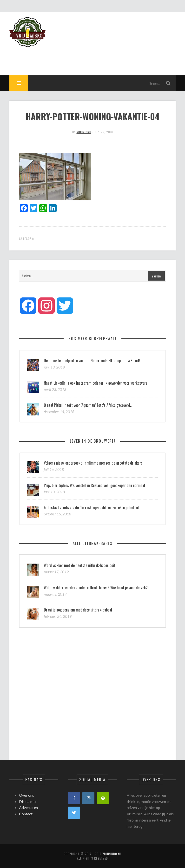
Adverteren (28, 807)
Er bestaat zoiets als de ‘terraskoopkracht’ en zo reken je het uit (92, 507)
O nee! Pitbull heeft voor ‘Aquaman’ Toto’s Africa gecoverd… (88, 405)
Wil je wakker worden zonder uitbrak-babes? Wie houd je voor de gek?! (96, 588)
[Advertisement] (88, 58)
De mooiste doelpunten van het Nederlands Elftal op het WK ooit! (92, 361)
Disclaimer (28, 801)
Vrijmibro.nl (112, 854)
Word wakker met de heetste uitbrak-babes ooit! (80, 565)
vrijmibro (84, 132)
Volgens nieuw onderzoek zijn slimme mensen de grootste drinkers (93, 463)
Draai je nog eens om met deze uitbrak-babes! (78, 610)
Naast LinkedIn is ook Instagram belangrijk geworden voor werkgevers (96, 383)
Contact (26, 814)
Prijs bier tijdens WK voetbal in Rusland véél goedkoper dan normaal (94, 485)
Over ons (26, 795)
